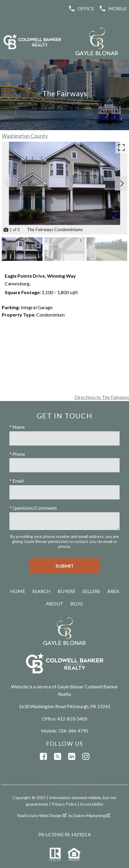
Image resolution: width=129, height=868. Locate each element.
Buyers (66, 591)
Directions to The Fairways (102, 397)
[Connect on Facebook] (43, 756)
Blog (77, 603)
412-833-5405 (72, 719)
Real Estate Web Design (42, 815)
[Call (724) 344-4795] (113, 9)
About (55, 603)
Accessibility (92, 804)
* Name (17, 427)
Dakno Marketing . (92, 815)
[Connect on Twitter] (58, 756)
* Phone (17, 454)
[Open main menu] (9, 9)
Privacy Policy (64, 804)
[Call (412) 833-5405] (81, 9)
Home (18, 591)
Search (41, 591)
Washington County (25, 136)
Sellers (91, 591)
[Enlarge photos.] (121, 148)
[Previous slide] (7, 183)
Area (113, 591)
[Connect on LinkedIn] (72, 756)
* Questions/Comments (33, 508)
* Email (17, 481)
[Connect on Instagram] (86, 756)
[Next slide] (122, 183)
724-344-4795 (73, 731)
